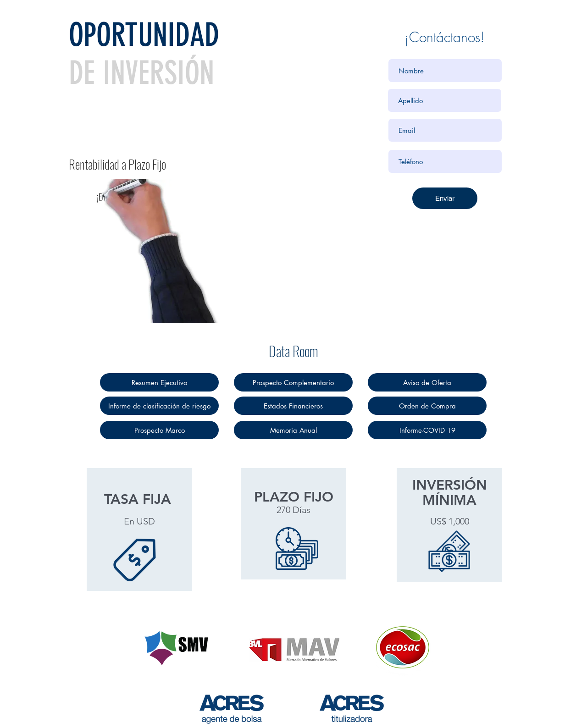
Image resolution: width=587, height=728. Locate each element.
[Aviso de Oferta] (427, 382)
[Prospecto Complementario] (293, 382)
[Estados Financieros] (293, 406)
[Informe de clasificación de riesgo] (159, 406)
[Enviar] (445, 198)
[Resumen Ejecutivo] (159, 382)
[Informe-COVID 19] (427, 430)
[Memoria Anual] (293, 430)
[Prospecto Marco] (159, 430)
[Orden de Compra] (427, 406)
